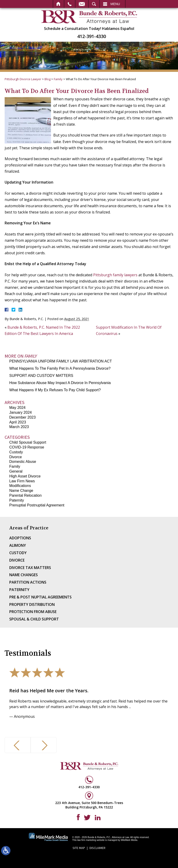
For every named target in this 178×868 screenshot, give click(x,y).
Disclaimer (97, 848)
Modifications (20, 486)
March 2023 (19, 427)
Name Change (21, 491)
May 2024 (17, 408)
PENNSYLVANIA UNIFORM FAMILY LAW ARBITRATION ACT (60, 361)
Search (94, 4)
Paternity (17, 500)
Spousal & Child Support (34, 619)
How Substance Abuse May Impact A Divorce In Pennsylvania (60, 383)
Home (59, 4)
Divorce (16, 457)
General (16, 471)
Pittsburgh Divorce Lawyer (23, 79)
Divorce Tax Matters (30, 568)
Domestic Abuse (23, 462)
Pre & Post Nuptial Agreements (40, 597)
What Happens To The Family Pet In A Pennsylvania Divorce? (60, 368)
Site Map (79, 848)
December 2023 (22, 417)
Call (70, 4)
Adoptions (20, 538)
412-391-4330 (92, 36)
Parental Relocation (25, 495)
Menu (115, 4)
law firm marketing (87, 840)
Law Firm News (22, 481)
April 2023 (18, 422)
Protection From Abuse (33, 612)
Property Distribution (32, 604)
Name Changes (24, 575)
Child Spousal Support (28, 442)
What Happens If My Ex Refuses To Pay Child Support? (55, 390)
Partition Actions (28, 582)
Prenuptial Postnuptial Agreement (37, 505)
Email (82, 4)
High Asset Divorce (25, 476)
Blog (48, 79)
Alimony (18, 545)
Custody (16, 452)
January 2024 (21, 412)
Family (58, 79)
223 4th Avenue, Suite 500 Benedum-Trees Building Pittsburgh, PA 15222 (89, 805)
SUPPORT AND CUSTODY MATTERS (41, 376)
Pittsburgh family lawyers (115, 275)
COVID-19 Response (27, 447)
